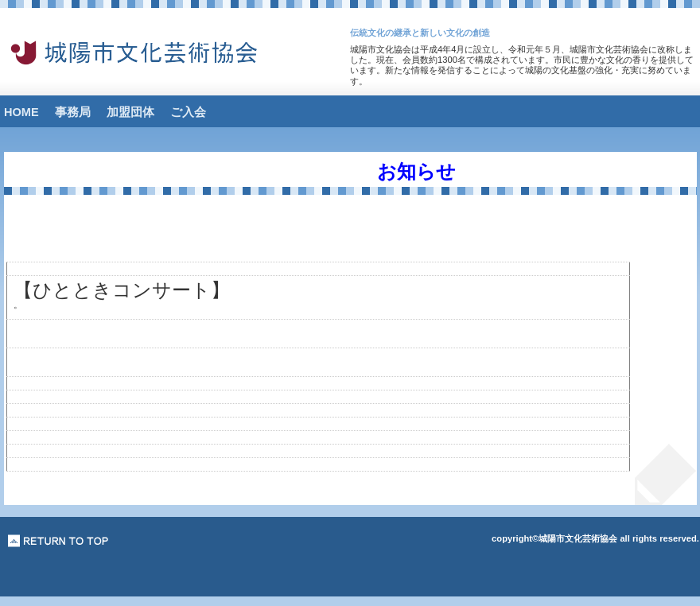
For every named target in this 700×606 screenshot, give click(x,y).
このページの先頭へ (58, 541)
